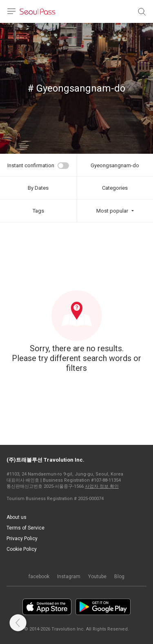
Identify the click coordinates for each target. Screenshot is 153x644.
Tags (38, 211)
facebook (39, 577)
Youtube (97, 577)
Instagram (69, 577)
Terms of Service (25, 528)
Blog (119, 577)
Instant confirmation (31, 165)
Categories (115, 188)
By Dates (38, 188)
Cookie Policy (22, 549)
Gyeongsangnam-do (115, 165)
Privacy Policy (22, 539)
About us (17, 517)
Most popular (112, 211)
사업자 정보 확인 (102, 486)
